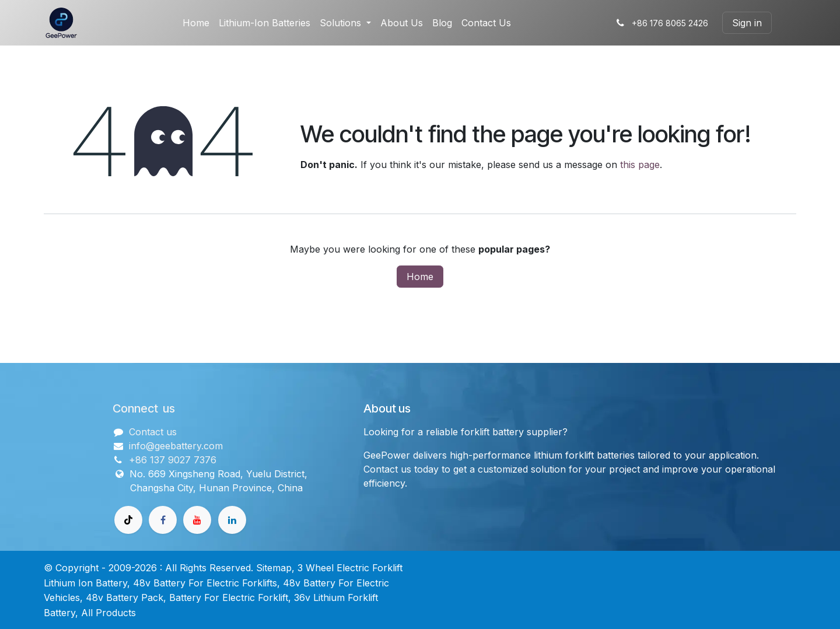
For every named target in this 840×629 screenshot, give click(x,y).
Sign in (747, 23)
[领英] (232, 520)
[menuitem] (196, 23)
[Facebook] (163, 520)
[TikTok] (128, 520)
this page (640, 165)
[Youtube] (197, 520)
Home (420, 277)
